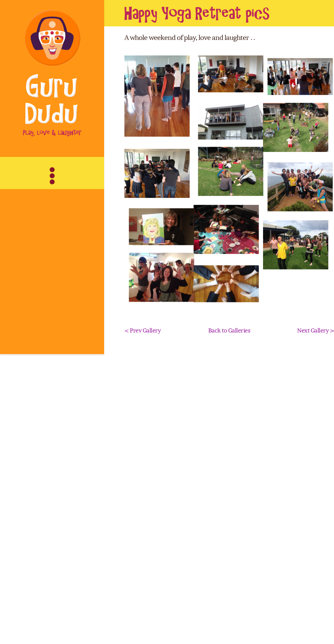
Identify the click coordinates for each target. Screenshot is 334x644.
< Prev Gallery (143, 582)
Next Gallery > (315, 582)
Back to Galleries (229, 582)
